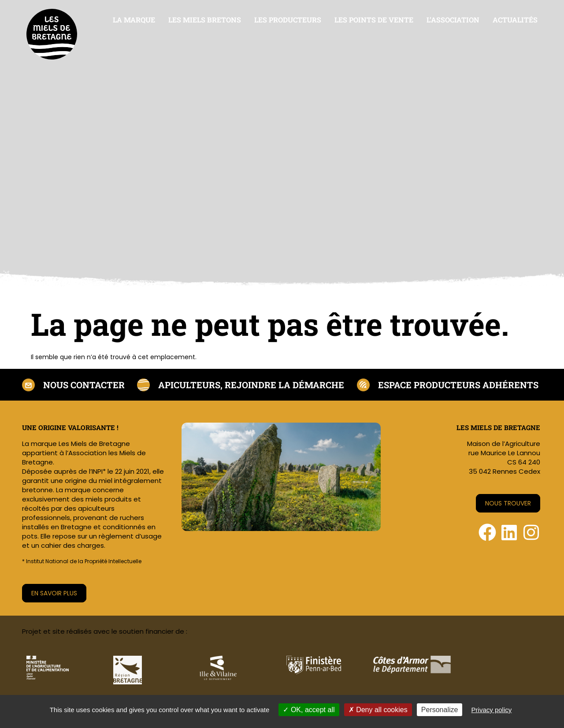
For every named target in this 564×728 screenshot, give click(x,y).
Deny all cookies (378, 710)
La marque (134, 20)
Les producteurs (288, 20)
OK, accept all (309, 710)
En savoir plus (54, 593)
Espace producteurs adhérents (458, 385)
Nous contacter (84, 385)
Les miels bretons (205, 20)
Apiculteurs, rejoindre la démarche (251, 385)
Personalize (440, 710)
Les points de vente (374, 20)
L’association (453, 20)
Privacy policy (492, 710)
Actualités (515, 20)
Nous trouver (508, 503)
